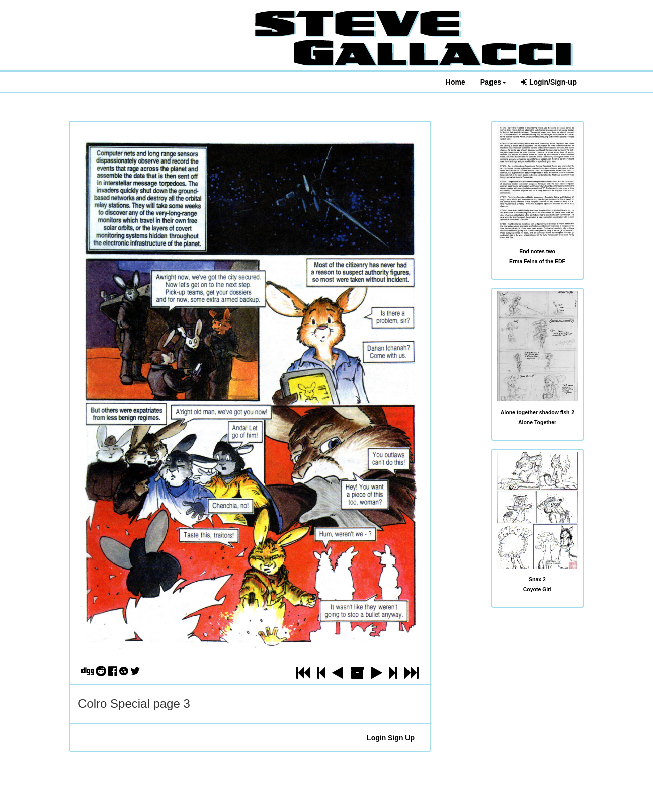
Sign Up (401, 738)
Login (376, 738)
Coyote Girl (538, 589)
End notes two (537, 251)
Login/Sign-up (549, 82)
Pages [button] (493, 82)
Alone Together (537, 422)
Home (456, 82)
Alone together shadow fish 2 (537, 412)
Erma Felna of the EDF (537, 261)
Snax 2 (537, 579)
